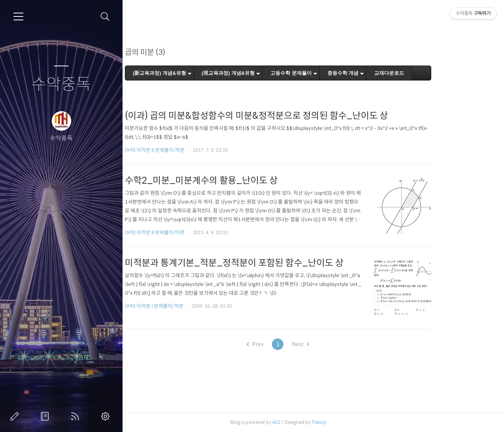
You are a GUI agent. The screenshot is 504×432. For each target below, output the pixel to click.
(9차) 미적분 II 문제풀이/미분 (187, 232)
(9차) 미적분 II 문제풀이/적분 (187, 150)
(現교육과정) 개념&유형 (260, 73)
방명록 (46, 416)
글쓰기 (16, 416)
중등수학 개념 (375, 73)
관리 (107, 416)
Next (333, 344)
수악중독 (61, 85)
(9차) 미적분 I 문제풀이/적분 (186, 306)
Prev (287, 344)
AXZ (308, 422)
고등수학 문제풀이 (323, 73)
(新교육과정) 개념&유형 (191, 73)
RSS (77, 416)
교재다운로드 (421, 73)
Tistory (351, 422)
